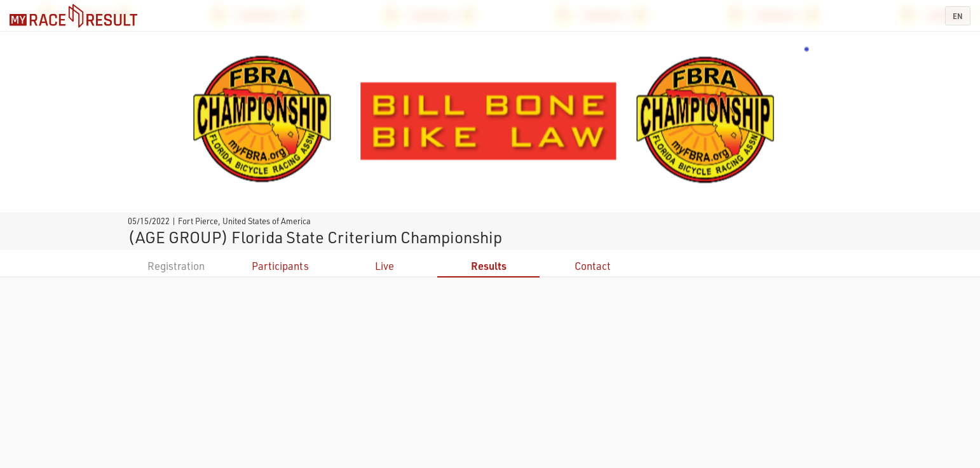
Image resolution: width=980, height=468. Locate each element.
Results (489, 266)
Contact (593, 266)
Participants (280, 266)
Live (385, 266)
